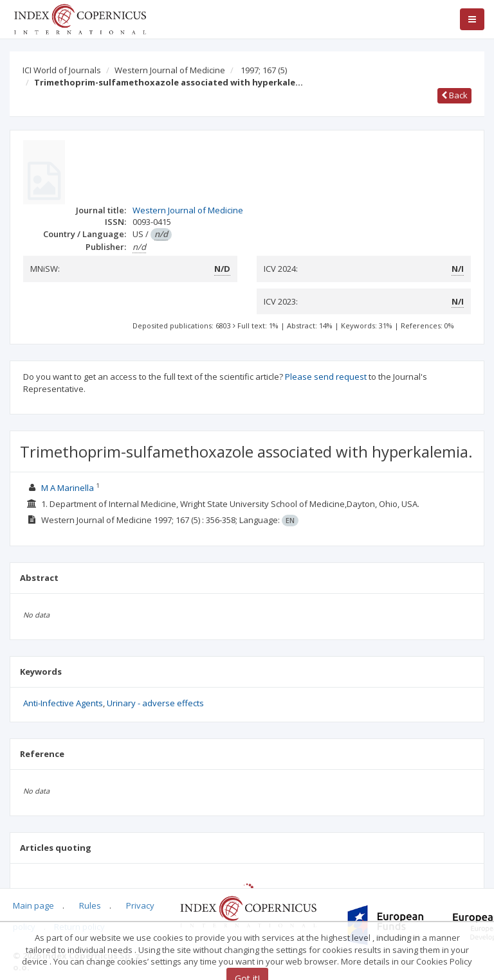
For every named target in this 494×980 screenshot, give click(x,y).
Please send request (326, 377)
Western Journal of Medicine (170, 70)
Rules (90, 905)
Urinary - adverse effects (155, 703)
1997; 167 (264, 70)
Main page (33, 905)
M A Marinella (68, 488)
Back (454, 95)
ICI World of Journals (62, 70)
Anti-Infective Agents (63, 703)
